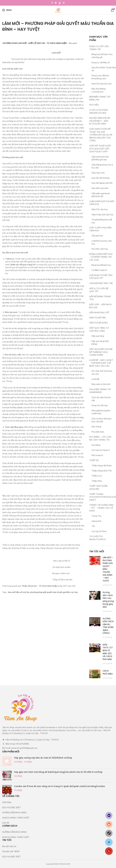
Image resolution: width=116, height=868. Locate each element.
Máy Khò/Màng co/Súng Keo (99, 90)
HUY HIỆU (94, 105)
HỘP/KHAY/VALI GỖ (99, 312)
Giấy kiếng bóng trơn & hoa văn (102, 166)
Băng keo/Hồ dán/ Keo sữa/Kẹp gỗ (102, 56)
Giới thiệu (7, 802)
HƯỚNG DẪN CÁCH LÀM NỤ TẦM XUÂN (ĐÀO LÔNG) (108, 626)
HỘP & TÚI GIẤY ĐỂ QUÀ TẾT (99, 290)
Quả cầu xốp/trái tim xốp (101, 399)
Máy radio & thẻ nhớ (101, 384)
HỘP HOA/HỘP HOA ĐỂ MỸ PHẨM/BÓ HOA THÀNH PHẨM (101, 352)
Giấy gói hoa (97, 236)
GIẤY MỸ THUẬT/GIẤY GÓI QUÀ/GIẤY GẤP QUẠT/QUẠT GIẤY (100, 149)
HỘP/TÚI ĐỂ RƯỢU (98, 323)
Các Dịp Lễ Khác (99, 531)
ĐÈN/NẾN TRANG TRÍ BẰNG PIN (100, 98)
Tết (93, 526)
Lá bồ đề (95, 379)
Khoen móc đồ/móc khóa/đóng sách (100, 77)
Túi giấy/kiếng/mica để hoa (102, 221)
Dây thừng (96, 427)
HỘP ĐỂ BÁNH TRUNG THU (100, 298)
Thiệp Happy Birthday (102, 465)
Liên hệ (6, 823)
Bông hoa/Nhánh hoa (101, 265)
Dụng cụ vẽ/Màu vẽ (101, 62)
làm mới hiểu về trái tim (19, 592)
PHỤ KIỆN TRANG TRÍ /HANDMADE (100, 391)
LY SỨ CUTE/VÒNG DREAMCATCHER (99, 111)
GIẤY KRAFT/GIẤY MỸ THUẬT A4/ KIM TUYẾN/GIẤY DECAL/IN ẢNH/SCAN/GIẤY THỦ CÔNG (101, 135)
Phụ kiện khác (98, 432)
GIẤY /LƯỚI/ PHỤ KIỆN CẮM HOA (100, 229)
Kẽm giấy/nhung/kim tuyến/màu (101, 412)
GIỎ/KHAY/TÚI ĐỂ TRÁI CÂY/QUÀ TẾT (101, 277)
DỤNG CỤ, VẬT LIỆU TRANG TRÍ (99, 48)
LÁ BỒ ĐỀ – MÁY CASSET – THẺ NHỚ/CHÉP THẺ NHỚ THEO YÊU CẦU (101, 363)
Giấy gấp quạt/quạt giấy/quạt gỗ (101, 195)
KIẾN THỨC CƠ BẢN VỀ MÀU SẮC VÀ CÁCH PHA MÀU (108, 652)
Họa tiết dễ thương (100, 178)
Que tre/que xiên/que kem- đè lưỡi (102, 420)
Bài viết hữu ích (9, 846)
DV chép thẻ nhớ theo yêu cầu (102, 372)
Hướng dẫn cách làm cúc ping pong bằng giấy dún (108, 600)
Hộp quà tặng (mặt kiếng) (100, 343)
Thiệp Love (97, 476)
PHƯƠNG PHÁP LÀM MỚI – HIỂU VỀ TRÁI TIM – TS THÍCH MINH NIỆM (35, 43)
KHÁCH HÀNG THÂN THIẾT (16, 818)
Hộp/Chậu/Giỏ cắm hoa (102, 214)
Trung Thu (96, 516)
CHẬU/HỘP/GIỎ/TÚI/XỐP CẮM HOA (102, 203)
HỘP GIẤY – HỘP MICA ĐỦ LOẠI (100, 306)
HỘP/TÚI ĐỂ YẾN (97, 318)
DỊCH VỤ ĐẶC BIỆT (12, 807)
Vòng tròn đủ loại (100, 405)
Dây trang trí (97, 455)
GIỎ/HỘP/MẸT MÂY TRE (101, 283)
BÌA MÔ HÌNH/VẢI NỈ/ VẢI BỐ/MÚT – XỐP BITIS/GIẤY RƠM (100, 121)
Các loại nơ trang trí (101, 450)
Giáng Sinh (96, 521)
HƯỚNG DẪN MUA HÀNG (14, 812)
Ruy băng (96, 445)
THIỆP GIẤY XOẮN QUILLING (98, 487)
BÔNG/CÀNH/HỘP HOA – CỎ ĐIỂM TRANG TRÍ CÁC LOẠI (101, 257)
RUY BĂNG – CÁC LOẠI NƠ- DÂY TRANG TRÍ (100, 438)
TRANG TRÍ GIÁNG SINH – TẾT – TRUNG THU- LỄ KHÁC (101, 508)
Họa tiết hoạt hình (100, 188)
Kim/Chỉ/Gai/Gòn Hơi (101, 84)
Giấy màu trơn (98, 173)
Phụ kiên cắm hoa (100, 249)
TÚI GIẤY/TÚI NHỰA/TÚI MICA (98, 538)
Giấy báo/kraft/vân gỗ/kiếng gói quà (100, 158)
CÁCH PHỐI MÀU (108, 672)
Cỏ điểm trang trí (99, 270)
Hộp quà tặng (98, 336)
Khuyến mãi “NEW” (11, 851)
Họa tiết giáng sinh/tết (102, 183)
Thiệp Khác (97, 481)
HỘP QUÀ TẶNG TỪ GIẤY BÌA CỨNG (99, 329)
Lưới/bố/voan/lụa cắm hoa (102, 242)
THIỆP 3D (94, 460)
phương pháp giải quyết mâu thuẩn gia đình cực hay (54, 592)
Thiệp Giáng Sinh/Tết (102, 471)
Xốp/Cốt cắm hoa (100, 209)
